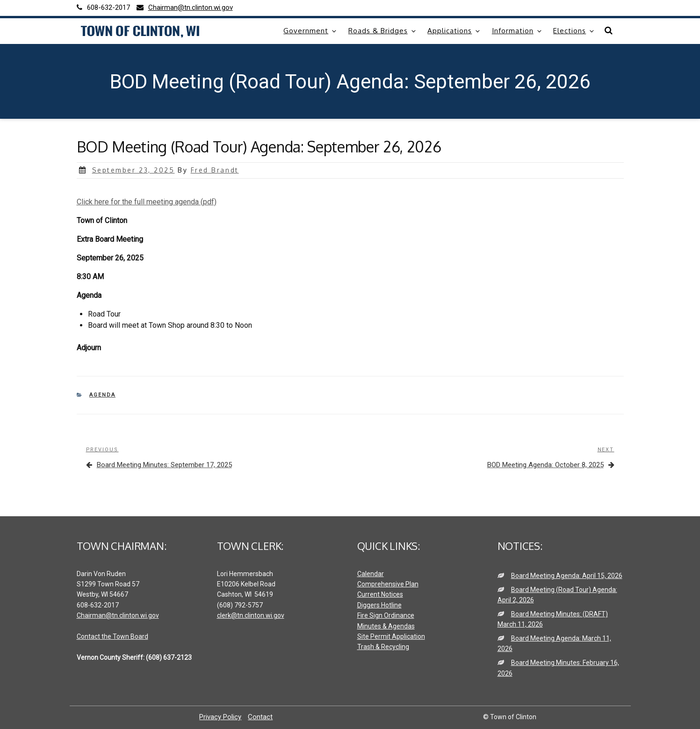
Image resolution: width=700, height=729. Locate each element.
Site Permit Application (391, 636)
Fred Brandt (215, 170)
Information (517, 31)
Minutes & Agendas (386, 626)
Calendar (371, 574)
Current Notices (380, 594)
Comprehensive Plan (388, 584)
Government (310, 31)
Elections (574, 31)
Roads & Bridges (383, 31)
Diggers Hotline (379, 605)
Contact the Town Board (112, 636)
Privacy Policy (220, 717)
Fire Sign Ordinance (386, 615)
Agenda (102, 395)
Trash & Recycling (383, 647)
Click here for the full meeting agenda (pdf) (147, 202)
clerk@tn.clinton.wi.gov (251, 615)
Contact (260, 717)
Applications (454, 31)
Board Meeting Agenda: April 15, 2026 (567, 576)
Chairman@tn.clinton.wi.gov (118, 615)
